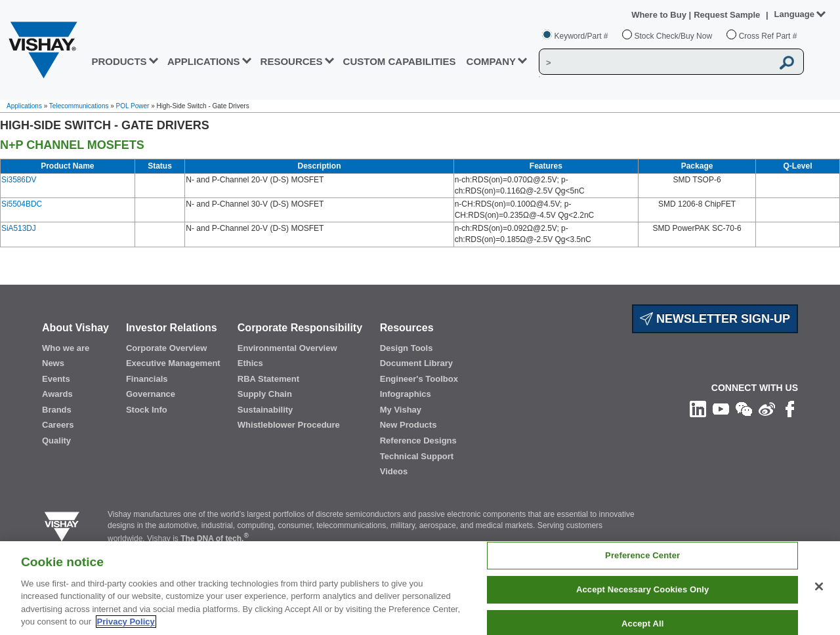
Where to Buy (660, 15)
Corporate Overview (167, 348)
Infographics (406, 394)
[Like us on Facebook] (790, 409)
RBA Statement (268, 379)
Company (492, 61)
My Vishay (401, 410)
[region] (420, 588)
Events (56, 379)
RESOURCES (292, 61)
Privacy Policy (126, 622)
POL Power (133, 106)
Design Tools (407, 348)
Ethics (250, 363)
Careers (58, 425)
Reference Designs (418, 440)
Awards (57, 394)
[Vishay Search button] (787, 62)
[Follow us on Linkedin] (698, 409)
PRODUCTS (119, 61)
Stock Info (147, 410)
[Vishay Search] (656, 62)
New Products (409, 425)
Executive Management (173, 363)
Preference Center (642, 556)
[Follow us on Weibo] (767, 409)
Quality (56, 440)
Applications (24, 106)
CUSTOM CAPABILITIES (400, 61)
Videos (394, 471)
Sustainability (265, 410)
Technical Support (417, 456)
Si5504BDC (22, 204)
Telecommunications (79, 106)
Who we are (66, 348)
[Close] (819, 586)
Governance (151, 394)
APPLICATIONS (204, 61)
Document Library (416, 363)
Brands (57, 410)
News (53, 363)
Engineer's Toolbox (419, 379)
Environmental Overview (287, 348)
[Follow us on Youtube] (721, 409)
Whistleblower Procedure (289, 425)
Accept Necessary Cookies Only (642, 589)
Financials (147, 379)
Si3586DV (19, 180)
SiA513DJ (19, 228)
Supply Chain (265, 394)
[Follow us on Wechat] (744, 409)
